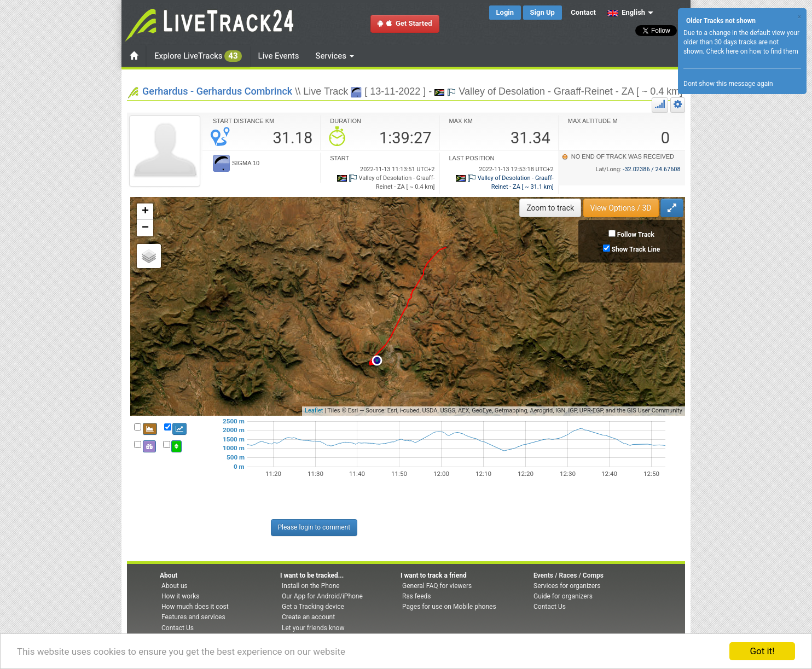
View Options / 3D (621, 208)
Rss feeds (416, 596)
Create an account (308, 617)
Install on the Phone (311, 586)
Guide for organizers (563, 596)
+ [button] (145, 212)
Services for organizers (567, 586)
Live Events (279, 56)
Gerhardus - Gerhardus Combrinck (217, 91)
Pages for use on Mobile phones (449, 607)
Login (505, 12)
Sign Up (543, 12)
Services (335, 56)
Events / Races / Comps (569, 575)
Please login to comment (314, 527)
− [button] (145, 228)
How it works (180, 596)
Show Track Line (636, 249)
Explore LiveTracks (198, 56)
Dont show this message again (728, 84)
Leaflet (314, 411)
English (626, 12)
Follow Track (636, 235)
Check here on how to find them (752, 51)
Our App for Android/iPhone (322, 596)
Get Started (405, 23)
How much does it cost (195, 607)
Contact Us (178, 628)
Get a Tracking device (313, 607)
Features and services (193, 617)
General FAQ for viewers (437, 586)
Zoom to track (550, 208)
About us (175, 586)
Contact (583, 12)
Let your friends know (313, 628)
